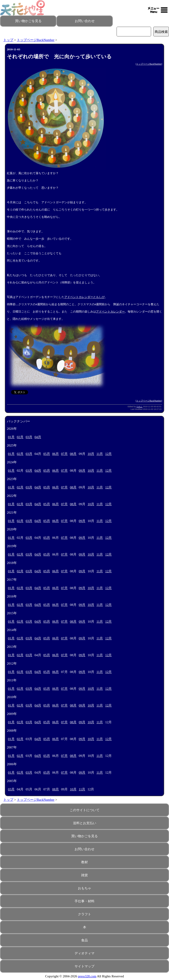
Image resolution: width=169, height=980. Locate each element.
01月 (11, 437)
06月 (56, 454)
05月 (47, 454)
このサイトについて (85, 810)
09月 (82, 471)
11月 (100, 454)
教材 (84, 862)
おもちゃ (84, 888)
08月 (73, 454)
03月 (29, 437)
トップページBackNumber (36, 40)
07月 (64, 454)
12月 (108, 454)
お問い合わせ (85, 21)
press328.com (87, 976)
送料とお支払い (85, 823)
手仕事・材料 (84, 901)
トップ (8, 40)
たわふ (139, 407)
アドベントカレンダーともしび (84, 297)
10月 (91, 454)
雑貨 (84, 875)
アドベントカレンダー (110, 312)
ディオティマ (84, 953)
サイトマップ (84, 966)
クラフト (84, 914)
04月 (38, 437)
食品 (84, 940)
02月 (20, 437)
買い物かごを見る (28, 21)
